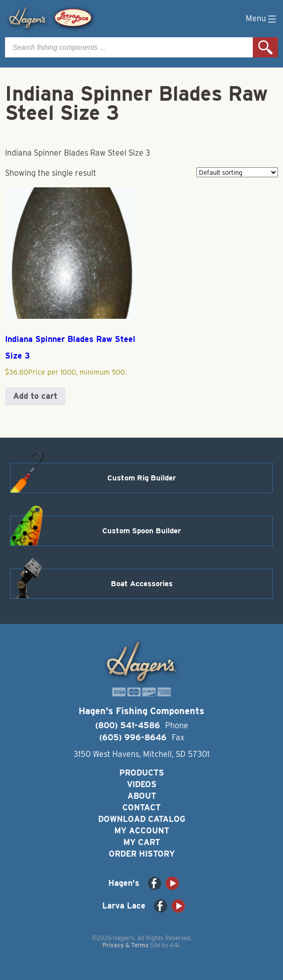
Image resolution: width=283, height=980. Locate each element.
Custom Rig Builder (141, 478)
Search (265, 47)
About (142, 796)
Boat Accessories (142, 584)
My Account (142, 831)
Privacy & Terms (125, 945)
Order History (142, 854)
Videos (142, 784)
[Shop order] (237, 172)
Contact (141, 808)
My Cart (142, 842)
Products (142, 773)
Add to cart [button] (35, 396)
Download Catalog (142, 819)
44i (174, 945)
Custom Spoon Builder (141, 531)
